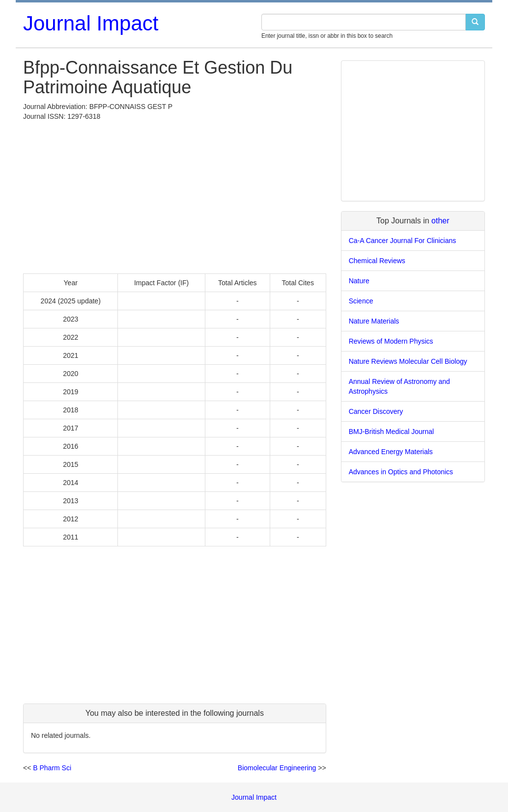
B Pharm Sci (52, 768)
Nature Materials (374, 321)
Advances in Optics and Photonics (401, 472)
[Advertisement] (175, 195)
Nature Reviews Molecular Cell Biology (408, 361)
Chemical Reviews (377, 261)
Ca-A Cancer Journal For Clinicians (403, 241)
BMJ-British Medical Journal (392, 432)
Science (361, 301)
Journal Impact (91, 23)
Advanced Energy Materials (391, 452)
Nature (359, 281)
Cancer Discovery (376, 411)
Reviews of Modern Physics (391, 341)
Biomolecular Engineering (277, 768)
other (440, 221)
